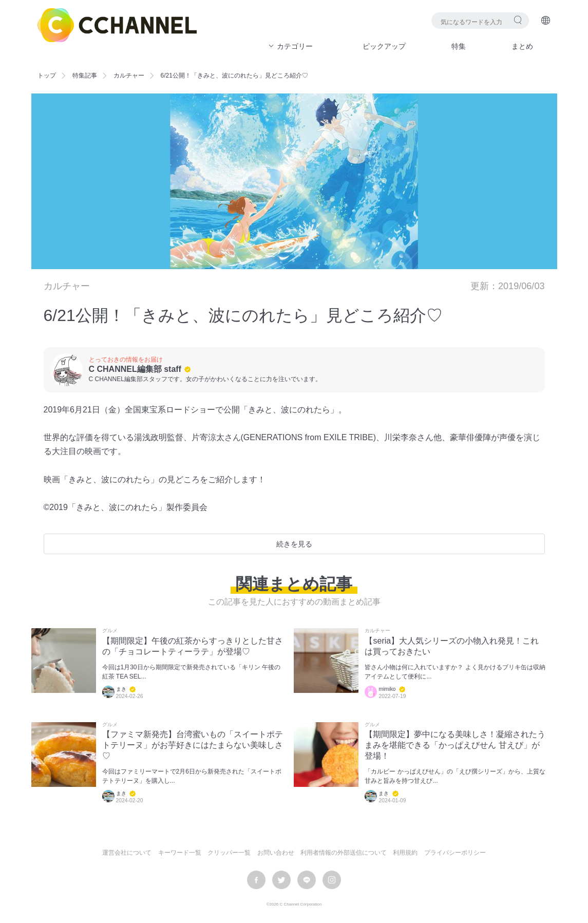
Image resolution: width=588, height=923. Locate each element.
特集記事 (85, 76)
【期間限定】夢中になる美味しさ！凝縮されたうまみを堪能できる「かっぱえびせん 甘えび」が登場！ (455, 745)
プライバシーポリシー (455, 853)
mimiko (387, 689)
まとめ (522, 46)
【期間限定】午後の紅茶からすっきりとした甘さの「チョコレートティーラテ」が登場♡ (193, 646)
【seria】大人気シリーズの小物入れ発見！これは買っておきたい (452, 646)
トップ (47, 76)
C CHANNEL (117, 25)
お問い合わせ (276, 853)
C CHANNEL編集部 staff (135, 369)
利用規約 (405, 853)
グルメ (110, 631)
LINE (307, 880)
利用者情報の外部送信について (344, 853)
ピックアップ (384, 46)
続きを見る (294, 544)
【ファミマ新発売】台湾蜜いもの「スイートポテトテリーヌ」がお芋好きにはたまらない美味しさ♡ (193, 745)
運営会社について (127, 853)
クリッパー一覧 (229, 853)
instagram (332, 880)
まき (121, 689)
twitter (281, 880)
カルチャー (129, 76)
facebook (256, 880)
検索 (518, 20)
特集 (459, 46)
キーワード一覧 (180, 853)
